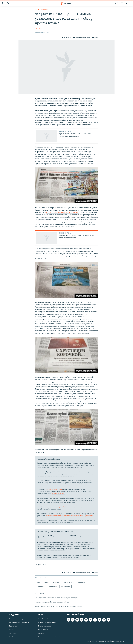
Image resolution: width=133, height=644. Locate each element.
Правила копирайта (44, 626)
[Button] (66, 38)
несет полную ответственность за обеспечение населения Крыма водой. (70, 516)
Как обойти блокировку (17, 637)
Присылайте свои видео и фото (19, 619)
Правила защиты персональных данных (51, 637)
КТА (122, 3)
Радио (11, 630)
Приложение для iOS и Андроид (20, 623)
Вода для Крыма (42, 9)
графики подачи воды (55, 490)
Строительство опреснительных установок (63, 212)
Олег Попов (39, 28)
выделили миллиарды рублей (56, 507)
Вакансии (41, 633)
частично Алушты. (59, 494)
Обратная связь (43, 630)
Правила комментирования (47, 623)
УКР (116, 3)
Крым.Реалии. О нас (44, 619)
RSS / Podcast (13, 633)
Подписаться (13, 626)
